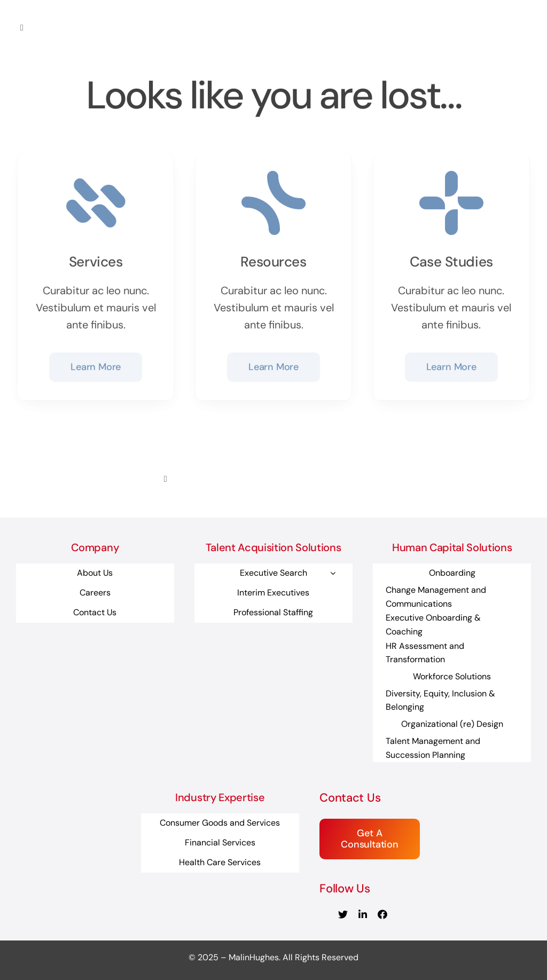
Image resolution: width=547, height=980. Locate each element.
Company (95, 547)
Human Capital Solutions (452, 547)
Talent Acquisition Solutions (273, 547)
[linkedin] (363, 914)
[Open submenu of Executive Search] (333, 573)
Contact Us (350, 798)
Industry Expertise (220, 797)
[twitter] (343, 914)
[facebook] (382, 914)
